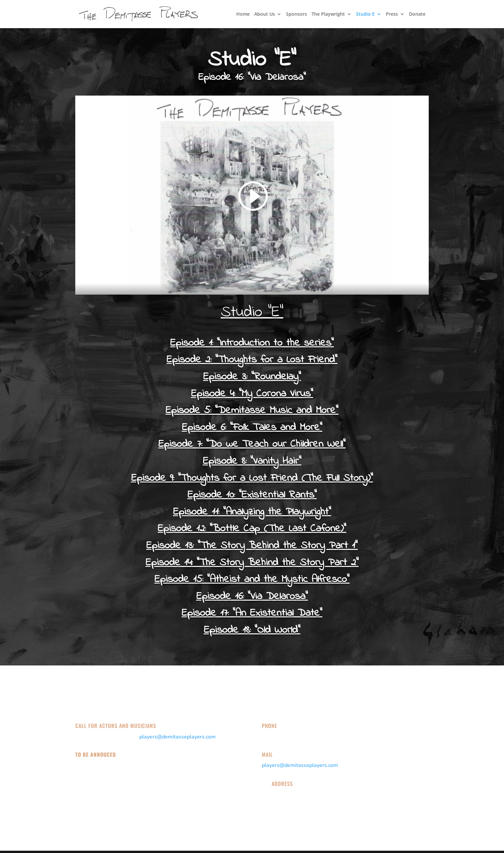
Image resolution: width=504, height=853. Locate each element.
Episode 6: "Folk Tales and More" (252, 428)
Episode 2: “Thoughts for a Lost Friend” (252, 360)
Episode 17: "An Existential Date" (252, 613)
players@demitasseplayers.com (178, 737)
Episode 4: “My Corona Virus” (252, 394)
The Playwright (328, 14)
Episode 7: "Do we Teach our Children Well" (252, 444)
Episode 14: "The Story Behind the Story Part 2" (252, 563)
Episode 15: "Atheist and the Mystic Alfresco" (252, 580)
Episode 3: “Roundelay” (252, 377)
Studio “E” (252, 312)
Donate (417, 14)
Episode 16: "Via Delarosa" (252, 597)
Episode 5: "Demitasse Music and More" (252, 411)
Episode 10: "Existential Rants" (252, 495)
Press (392, 14)
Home (243, 14)
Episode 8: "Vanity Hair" (252, 461)
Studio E (365, 14)
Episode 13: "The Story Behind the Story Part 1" (252, 546)
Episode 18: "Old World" (252, 630)
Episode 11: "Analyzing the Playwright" (252, 512)
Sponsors (297, 14)
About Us (265, 14)
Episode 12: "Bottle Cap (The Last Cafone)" (252, 529)
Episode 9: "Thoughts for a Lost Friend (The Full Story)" (252, 478)
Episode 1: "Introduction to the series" (252, 343)
